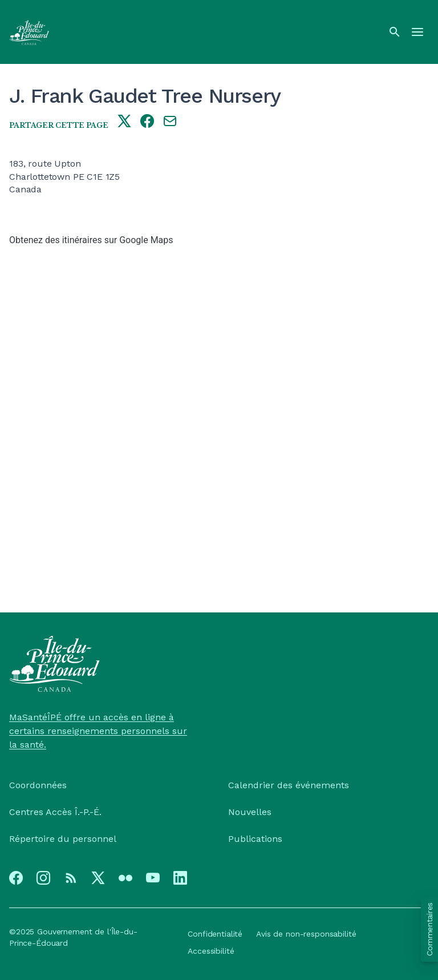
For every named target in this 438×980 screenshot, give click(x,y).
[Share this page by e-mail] (170, 122)
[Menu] (417, 32)
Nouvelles (250, 812)
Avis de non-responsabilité (306, 934)
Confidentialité (215, 934)
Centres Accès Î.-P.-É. (55, 812)
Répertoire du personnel (63, 839)
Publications (255, 839)
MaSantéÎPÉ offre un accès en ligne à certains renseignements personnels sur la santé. (98, 731)
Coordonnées (38, 785)
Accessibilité (211, 951)
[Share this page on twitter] (124, 122)
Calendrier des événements (289, 785)
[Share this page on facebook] (147, 122)
